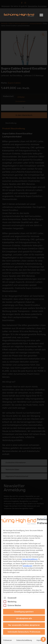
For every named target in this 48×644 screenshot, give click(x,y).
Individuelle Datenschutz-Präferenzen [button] (24, 632)
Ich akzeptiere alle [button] (24, 618)
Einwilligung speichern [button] (24, 612)
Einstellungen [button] (28, 566)
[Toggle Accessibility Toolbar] (43, 639)
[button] (41, 15)
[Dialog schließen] (45, 517)
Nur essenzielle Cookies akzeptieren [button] (24, 625)
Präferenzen (8, 640)
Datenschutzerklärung (30, 559)
